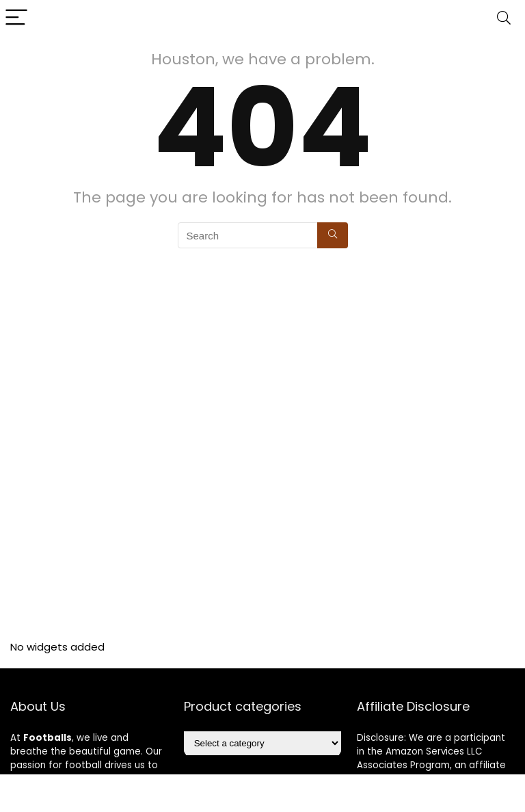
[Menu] (16, 18)
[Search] (504, 18)
